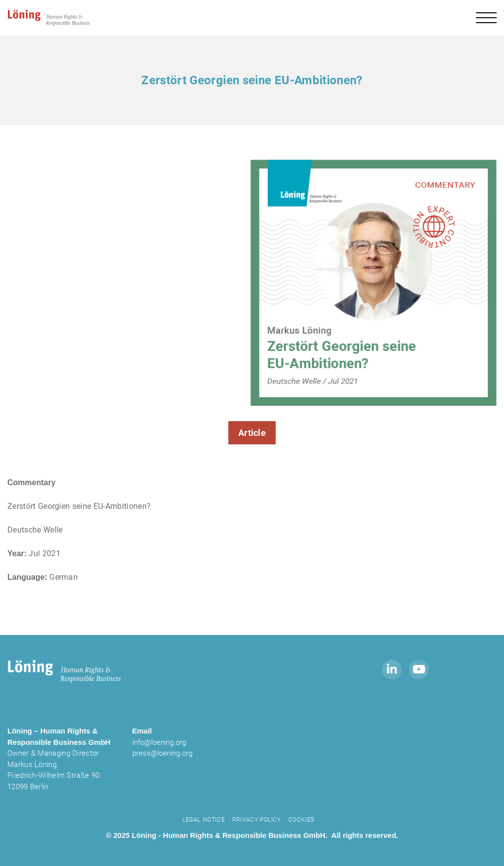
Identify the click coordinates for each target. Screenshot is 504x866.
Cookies (301, 820)
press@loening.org (162, 753)
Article (252, 433)
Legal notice (204, 820)
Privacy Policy (256, 820)
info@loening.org (159, 742)
